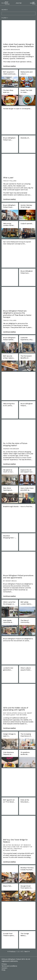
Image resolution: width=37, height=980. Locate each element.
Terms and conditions (9, 966)
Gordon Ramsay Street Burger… (26, 206)
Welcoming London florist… (9, 224)
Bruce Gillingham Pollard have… (9, 206)
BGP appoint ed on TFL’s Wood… (9, 801)
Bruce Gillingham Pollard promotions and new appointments (18, 577)
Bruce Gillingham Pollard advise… (9, 339)
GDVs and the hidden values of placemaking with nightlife (16, 709)
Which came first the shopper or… (9, 603)
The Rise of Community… (25, 621)
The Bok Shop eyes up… (8, 91)
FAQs (3, 970)
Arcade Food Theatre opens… (9, 935)
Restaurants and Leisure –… (26, 73)
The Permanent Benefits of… (26, 357)
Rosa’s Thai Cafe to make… (26, 91)
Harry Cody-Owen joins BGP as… (27, 489)
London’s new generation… (8, 669)
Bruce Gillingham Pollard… (27, 405)
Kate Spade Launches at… (8, 621)
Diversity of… (25, 138)
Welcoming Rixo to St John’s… (9, 405)
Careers (4, 968)
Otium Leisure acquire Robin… (26, 669)
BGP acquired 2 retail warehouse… (10, 73)
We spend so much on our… (8, 471)
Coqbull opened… (27, 223)
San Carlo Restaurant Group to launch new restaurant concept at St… (17, 243)
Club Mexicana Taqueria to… (8, 753)
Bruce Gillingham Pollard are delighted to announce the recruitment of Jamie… (18, 640)
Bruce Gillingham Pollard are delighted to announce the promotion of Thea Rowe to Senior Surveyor (17, 314)
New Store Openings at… (8, 489)
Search (5, 10)
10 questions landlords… (25, 753)
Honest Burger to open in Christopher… (17, 109)
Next (27, 951)
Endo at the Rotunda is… (25, 801)
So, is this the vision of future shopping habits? (15, 444)
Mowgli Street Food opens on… (27, 887)
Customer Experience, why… (27, 339)
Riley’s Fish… (8, 886)
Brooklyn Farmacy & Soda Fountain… (27, 869)
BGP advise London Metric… (26, 603)
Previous (12, 951)
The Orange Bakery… (25, 935)
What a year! (8, 178)
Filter (4, 18)
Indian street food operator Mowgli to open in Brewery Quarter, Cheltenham (18, 45)
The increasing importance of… (26, 735)
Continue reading (9, 66)
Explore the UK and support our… (27, 471)
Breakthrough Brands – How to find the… (18, 506)
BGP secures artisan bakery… (9, 357)
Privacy (4, 964)
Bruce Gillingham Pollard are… (9, 139)
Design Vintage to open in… (9, 735)
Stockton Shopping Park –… (10, 537)
